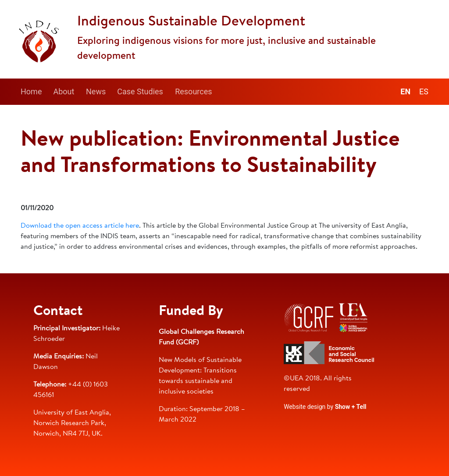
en (405, 91)
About (64, 91)
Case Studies (140, 91)
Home (31, 91)
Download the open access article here (80, 226)
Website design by (325, 407)
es (424, 91)
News (96, 91)
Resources (193, 91)
